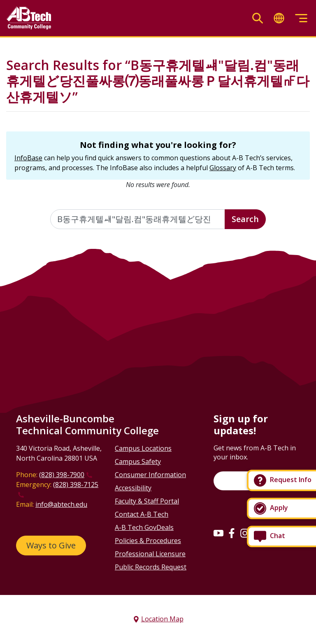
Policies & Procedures (148, 541)
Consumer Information (150, 475)
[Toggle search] (258, 18)
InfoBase (28, 158)
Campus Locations (143, 448)
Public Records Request (151, 567)
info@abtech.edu (61, 504)
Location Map (162, 619)
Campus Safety (138, 461)
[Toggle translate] (279, 18)
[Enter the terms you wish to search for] (138, 219)
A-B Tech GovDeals (144, 527)
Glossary (223, 168)
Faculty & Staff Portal (147, 501)
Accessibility (133, 488)
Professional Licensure (150, 554)
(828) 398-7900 (62, 475)
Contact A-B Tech (142, 514)
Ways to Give (51, 545)
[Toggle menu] (301, 18)
